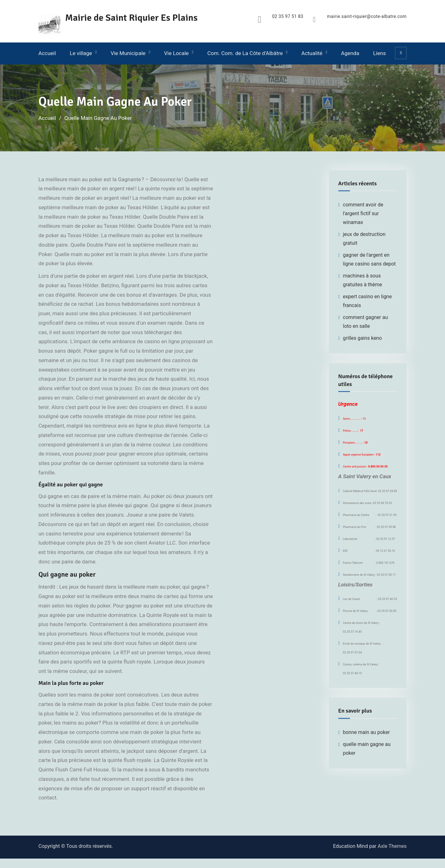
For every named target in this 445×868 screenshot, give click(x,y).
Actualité (312, 53)
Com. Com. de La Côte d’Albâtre (245, 53)
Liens (379, 53)
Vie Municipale (128, 53)
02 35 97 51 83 (288, 17)
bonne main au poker (366, 732)
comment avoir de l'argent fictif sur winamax (363, 213)
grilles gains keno (363, 338)
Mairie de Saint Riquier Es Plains (131, 18)
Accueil (47, 53)
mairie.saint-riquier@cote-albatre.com (367, 17)
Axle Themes (392, 846)
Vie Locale (176, 53)
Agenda (350, 53)
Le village (81, 53)
